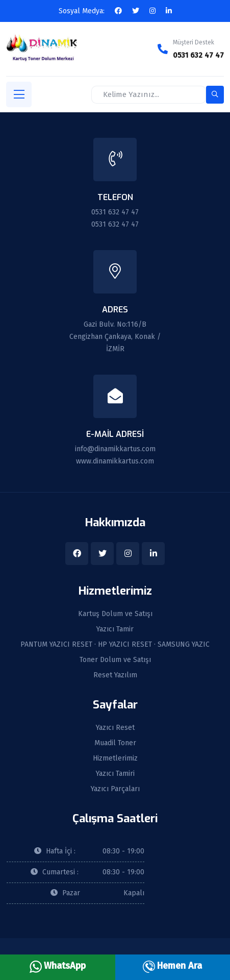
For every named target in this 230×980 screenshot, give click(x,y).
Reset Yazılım (115, 675)
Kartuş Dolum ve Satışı (115, 614)
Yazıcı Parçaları (115, 789)
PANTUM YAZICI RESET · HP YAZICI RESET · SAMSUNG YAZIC (115, 645)
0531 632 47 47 (198, 55)
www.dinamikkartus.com (115, 461)
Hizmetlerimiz (115, 758)
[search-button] (215, 95)
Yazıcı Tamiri (115, 774)
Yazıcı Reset (115, 728)
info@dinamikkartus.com (115, 449)
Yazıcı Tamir (115, 629)
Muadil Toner (115, 743)
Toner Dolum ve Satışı (115, 660)
